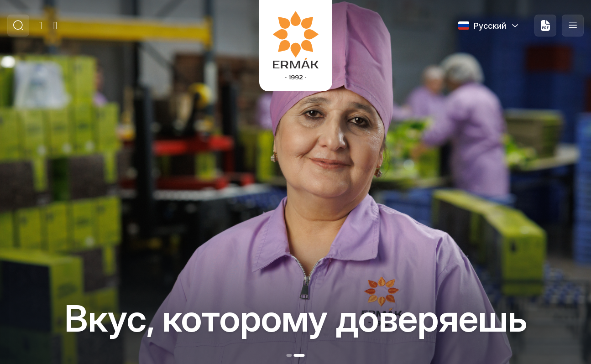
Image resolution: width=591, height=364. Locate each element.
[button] (289, 355)
